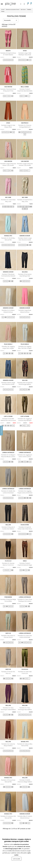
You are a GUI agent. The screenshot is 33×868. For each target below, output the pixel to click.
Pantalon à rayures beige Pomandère (8, 600)
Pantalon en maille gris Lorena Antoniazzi (8, 492)
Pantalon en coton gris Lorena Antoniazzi (25, 636)
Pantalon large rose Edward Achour (25, 311)
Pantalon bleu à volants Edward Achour (25, 817)
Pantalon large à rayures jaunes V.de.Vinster (25, 165)
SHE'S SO (8, 633)
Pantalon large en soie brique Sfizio (8, 126)
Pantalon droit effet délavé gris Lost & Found (8, 420)
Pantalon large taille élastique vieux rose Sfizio (25, 55)
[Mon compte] (24, 4)
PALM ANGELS (8, 344)
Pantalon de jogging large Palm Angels (8, 347)
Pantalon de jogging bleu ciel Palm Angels (25, 347)
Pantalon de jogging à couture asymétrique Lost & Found (25, 420)
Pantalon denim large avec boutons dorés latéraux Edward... (25, 240)
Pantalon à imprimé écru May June (25, 201)
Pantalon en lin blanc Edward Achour (8, 311)
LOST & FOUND (8, 416)
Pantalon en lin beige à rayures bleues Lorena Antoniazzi (8, 457)
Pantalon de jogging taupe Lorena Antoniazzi (25, 492)
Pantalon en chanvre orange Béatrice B (25, 126)
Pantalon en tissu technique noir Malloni (25, 709)
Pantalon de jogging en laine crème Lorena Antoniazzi (25, 457)
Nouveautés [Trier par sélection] (11, 20)
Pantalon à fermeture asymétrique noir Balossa (25, 276)
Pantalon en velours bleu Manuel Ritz (25, 745)
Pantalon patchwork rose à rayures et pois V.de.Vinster (8, 91)
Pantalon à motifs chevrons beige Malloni (25, 781)
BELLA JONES (25, 87)
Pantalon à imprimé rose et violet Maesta (8, 54)
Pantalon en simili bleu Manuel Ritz (8, 239)
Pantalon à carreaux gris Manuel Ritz (8, 817)
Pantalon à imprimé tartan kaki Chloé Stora (25, 528)
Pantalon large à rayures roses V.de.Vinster (8, 165)
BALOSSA (25, 272)
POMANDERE (8, 597)
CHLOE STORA (25, 525)
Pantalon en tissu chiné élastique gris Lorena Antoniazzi (25, 601)
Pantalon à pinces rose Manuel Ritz (8, 781)
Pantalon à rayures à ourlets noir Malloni (8, 528)
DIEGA (25, 561)
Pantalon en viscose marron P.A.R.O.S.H (8, 564)
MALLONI (25, 380)
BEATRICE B (25, 123)
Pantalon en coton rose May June (8, 201)
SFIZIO (25, 51)
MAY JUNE (8, 197)
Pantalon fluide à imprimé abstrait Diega (25, 564)
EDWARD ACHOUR (25, 236)
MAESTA (8, 51)
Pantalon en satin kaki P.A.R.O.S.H (25, 673)
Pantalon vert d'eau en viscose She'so (8, 636)
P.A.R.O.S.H (8, 561)
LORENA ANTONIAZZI (8, 453)
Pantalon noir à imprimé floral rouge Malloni (25, 384)
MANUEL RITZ (8, 236)
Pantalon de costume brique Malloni (8, 745)
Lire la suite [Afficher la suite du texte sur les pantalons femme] (16, 859)
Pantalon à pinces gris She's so (8, 673)
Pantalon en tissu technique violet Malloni (8, 709)
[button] (21, 4)
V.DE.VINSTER (8, 87)
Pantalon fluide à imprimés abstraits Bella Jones (25, 91)
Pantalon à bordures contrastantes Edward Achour (8, 276)
